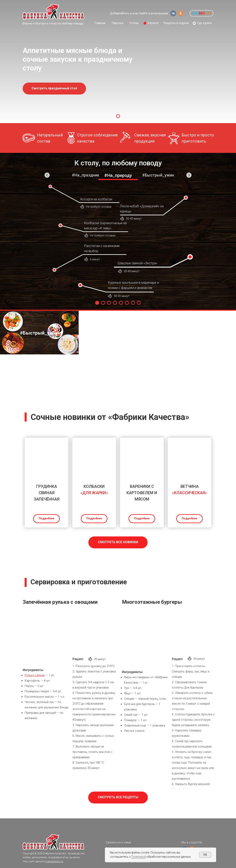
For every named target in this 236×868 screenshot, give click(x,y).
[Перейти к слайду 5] (121, 303)
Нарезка (118, 23)
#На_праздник (86, 175)
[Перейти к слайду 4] (115, 303)
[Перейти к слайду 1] (118, 116)
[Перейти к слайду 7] (133, 303)
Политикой (139, 857)
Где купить (205, 23)
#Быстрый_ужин (158, 175)
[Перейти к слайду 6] (127, 303)
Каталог (153, 23)
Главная (100, 23)
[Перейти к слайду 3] (109, 303)
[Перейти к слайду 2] (103, 303)
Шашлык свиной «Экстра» (138, 263)
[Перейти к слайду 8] (139, 303)
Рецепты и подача (176, 23)
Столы (134, 23)
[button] (201, 13)
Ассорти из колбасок (96, 199)
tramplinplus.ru (54, 861)
